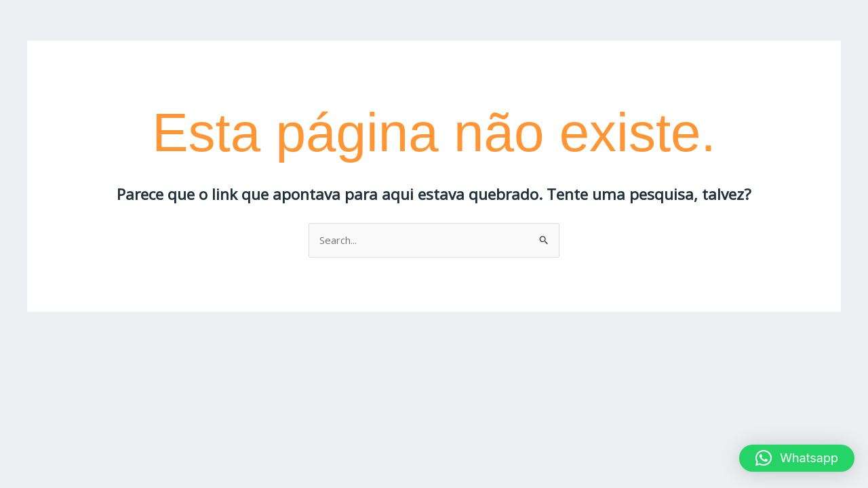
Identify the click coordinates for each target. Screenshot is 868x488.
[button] (797, 458)
